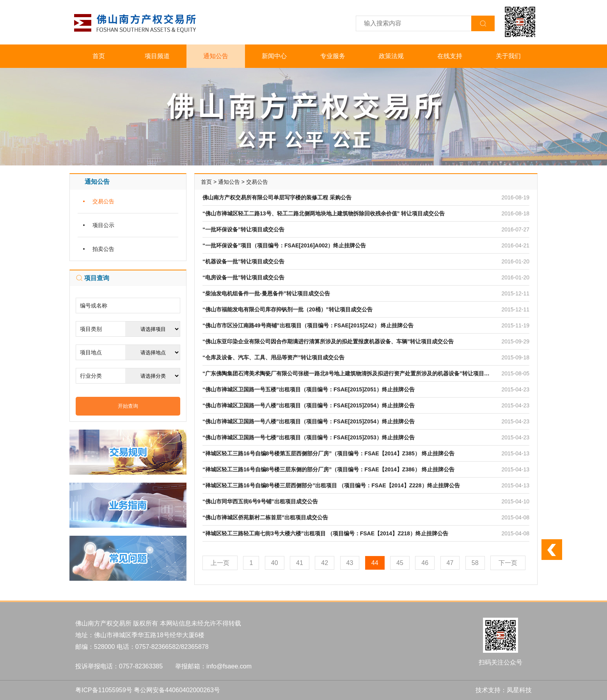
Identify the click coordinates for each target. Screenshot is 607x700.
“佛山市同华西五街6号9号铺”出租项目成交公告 (260, 501)
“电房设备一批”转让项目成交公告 (243, 277)
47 (450, 563)
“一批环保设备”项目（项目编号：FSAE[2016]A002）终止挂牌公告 (284, 245)
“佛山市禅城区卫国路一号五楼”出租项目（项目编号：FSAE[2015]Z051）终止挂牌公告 (309, 389)
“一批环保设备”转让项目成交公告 (243, 229)
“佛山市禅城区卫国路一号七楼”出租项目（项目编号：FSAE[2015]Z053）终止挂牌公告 (309, 437)
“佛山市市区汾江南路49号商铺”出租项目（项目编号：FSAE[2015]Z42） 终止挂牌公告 (308, 325)
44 (375, 563)
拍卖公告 (103, 249)
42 (325, 563)
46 (425, 563)
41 (300, 563)
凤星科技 (519, 690)
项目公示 (103, 225)
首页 (99, 56)
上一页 (220, 563)
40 (275, 563)
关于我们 (508, 56)
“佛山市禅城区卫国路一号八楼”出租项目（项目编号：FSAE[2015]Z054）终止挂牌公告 (309, 405)
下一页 (508, 563)
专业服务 (333, 56)
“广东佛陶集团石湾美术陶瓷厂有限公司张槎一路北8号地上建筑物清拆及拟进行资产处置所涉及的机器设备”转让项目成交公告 (354, 373)
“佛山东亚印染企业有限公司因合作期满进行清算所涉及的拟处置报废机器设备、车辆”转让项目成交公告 (328, 341)
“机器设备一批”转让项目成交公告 (243, 261)
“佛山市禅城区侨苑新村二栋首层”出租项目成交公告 (265, 517)
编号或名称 (94, 306)
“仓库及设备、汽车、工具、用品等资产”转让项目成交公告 (273, 357)
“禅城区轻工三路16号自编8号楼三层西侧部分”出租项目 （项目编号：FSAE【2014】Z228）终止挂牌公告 (331, 485)
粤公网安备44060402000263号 (177, 690)
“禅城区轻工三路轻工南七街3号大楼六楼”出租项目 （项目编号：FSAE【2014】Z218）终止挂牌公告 (325, 533)
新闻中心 (274, 56)
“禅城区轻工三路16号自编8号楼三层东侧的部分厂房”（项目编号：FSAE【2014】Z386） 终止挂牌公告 (328, 469)
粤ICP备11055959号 (104, 690)
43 (350, 563)
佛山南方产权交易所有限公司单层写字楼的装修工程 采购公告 (277, 197)
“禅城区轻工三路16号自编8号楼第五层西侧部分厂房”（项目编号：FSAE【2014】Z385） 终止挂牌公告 (328, 453)
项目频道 (157, 56)
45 (400, 563)
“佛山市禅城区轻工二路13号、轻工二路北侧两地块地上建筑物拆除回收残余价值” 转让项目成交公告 (324, 213)
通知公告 (216, 56)
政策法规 (391, 56)
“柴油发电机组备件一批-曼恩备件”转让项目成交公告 (266, 293)
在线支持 (450, 56)
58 (475, 563)
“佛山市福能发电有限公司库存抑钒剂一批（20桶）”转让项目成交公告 (288, 309)
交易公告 (103, 201)
